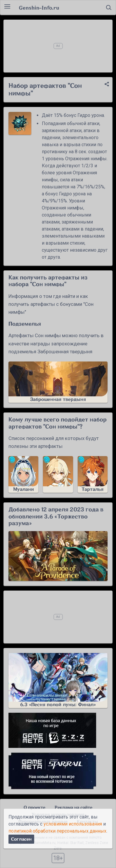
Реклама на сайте (73, 808)
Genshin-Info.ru (39, 8)
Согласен (21, 839)
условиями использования (73, 824)
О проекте (34, 808)
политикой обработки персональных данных (57, 831)
